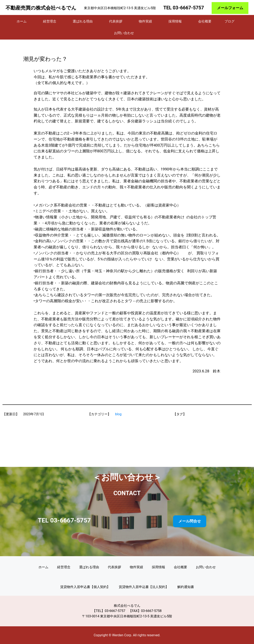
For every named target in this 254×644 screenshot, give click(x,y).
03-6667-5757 (188, 8)
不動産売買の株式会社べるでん (41, 8)
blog (118, 414)
